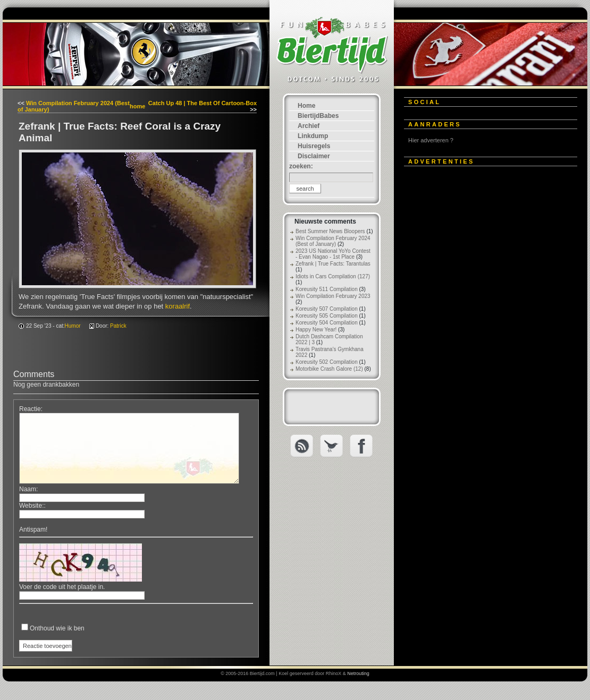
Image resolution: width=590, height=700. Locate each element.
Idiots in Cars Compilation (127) (333, 276)
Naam (28, 489)
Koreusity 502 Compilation (327, 362)
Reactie (30, 409)
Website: (31, 506)
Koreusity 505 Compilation (327, 316)
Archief (309, 126)
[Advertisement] (111, 284)
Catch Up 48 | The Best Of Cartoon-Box (203, 103)
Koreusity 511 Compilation (327, 289)
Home (306, 106)
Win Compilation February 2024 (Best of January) (333, 241)
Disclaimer (314, 156)
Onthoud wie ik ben (57, 628)
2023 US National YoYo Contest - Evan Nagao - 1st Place (333, 254)
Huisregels (314, 146)
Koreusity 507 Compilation (327, 309)
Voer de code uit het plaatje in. (62, 587)
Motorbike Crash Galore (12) (329, 369)
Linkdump (313, 136)
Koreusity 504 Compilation (327, 323)
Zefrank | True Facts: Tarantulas (333, 264)
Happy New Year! (316, 330)
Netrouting (358, 673)
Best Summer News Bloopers (330, 231)
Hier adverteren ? (431, 140)
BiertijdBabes (318, 116)
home (137, 106)
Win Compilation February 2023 (333, 296)
